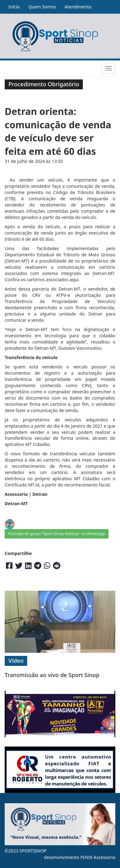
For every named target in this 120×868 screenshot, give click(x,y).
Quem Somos (42, 7)
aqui (74, 280)
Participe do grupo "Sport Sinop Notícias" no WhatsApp (57, 534)
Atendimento (78, 7)
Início (14, 7)
